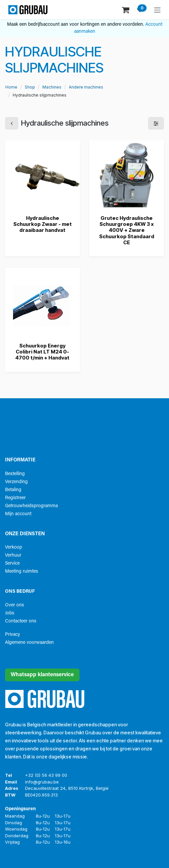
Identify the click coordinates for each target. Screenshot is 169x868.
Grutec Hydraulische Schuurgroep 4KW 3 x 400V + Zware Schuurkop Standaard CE (127, 230)
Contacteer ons (21, 621)
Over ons (15, 605)
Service (12, 563)
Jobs (10, 613)
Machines (52, 87)
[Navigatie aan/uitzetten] (157, 10)
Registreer (15, 498)
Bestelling (15, 474)
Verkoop (14, 547)
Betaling (13, 490)
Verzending (16, 482)
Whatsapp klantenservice (42, 675)
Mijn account (18, 514)
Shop (30, 87)
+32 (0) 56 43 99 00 (46, 775)
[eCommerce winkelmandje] (126, 10)
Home (11, 87)
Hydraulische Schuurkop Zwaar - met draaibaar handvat (43, 224)
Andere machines (86, 87)
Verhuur (13, 555)
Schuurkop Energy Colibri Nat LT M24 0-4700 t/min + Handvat (42, 352)
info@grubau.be (42, 782)
